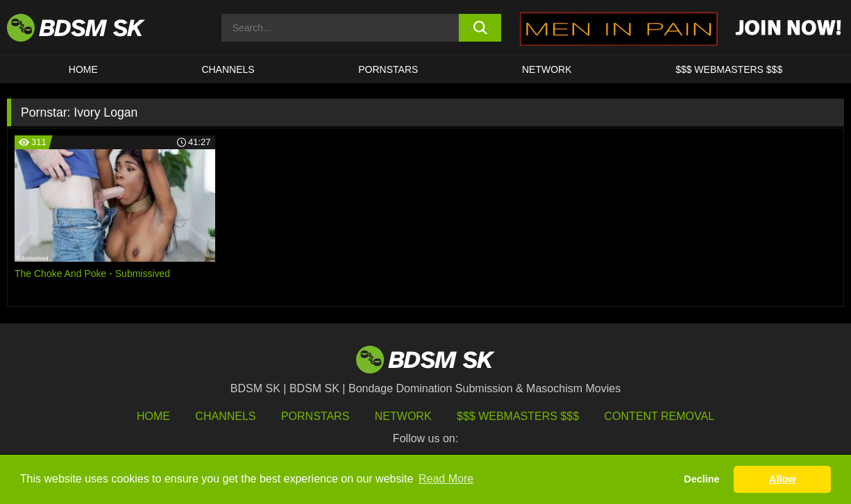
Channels (225, 416)
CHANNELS (228, 69)
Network (547, 69)
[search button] (480, 28)
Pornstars (315, 416)
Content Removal (660, 416)
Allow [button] (782, 479)
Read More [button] (446, 479)
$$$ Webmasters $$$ (518, 416)
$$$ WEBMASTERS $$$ (729, 69)
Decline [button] (701, 479)
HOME (83, 69)
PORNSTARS (388, 69)
